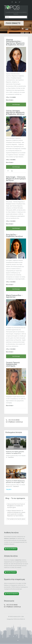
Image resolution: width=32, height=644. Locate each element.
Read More (11, 457)
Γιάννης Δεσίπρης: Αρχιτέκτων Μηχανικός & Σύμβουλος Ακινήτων (15, 112)
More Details (10, 100)
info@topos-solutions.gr (15, 422)
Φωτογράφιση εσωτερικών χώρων (16, 519)
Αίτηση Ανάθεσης (12, 549)
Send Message (16, 104)
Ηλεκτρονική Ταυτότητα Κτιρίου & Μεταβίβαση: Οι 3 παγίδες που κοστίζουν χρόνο (16, 506)
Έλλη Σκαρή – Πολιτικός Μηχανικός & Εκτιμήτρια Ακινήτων (16, 179)
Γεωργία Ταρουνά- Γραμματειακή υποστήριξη (13, 364)
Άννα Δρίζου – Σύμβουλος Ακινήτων (14, 235)
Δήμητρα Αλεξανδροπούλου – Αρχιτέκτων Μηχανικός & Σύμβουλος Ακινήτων (15, 42)
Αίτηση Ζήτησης (11, 572)
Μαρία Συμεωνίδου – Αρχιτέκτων (14, 296)
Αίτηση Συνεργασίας (12, 594)
